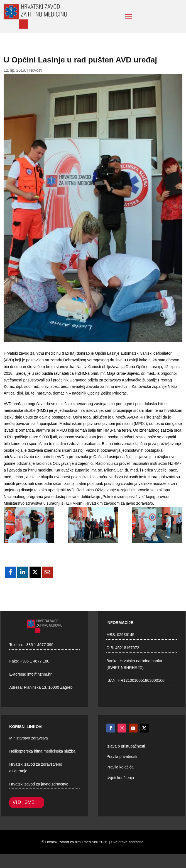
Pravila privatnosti (122, 756)
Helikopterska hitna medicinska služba (42, 751)
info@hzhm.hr (39, 674)
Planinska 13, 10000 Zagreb (48, 687)
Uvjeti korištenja (120, 778)
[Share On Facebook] (11, 572)
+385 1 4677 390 (39, 645)
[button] (129, 17)
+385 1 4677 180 (35, 661)
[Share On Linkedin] (23, 572)
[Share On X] (35, 572)
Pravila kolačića (120, 767)
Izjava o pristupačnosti (126, 746)
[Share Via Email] (47, 572)
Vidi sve (24, 802)
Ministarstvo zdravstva (28, 738)
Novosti (36, 70)
